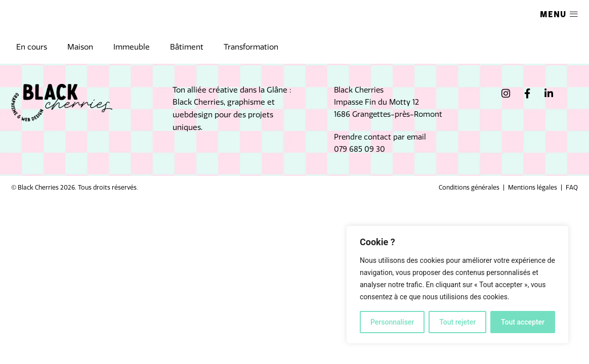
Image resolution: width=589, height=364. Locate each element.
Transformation (251, 47)
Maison (80, 47)
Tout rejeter (457, 322)
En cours (32, 47)
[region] (457, 285)
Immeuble (132, 47)
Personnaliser (392, 322)
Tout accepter (523, 322)
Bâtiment (187, 47)
